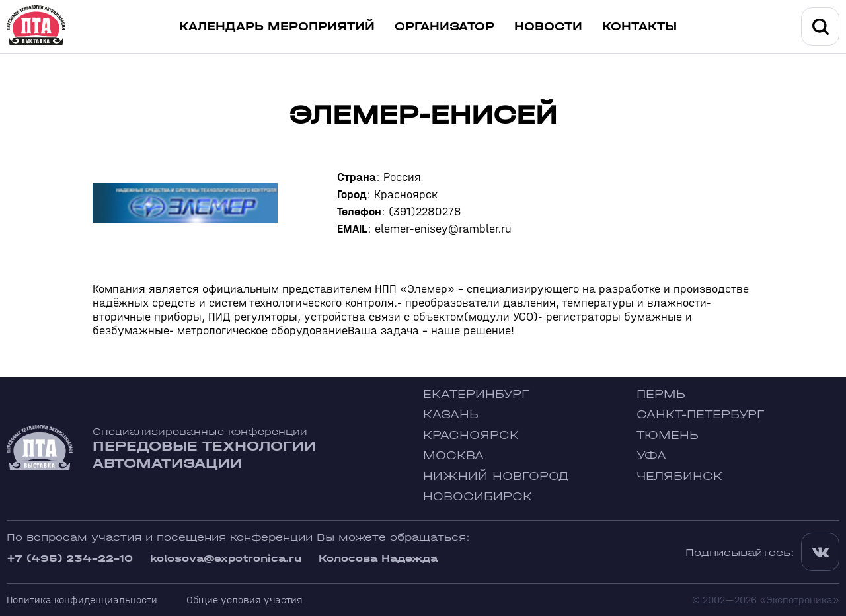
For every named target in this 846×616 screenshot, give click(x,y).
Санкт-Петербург (700, 415)
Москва (453, 456)
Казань (451, 415)
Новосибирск (478, 497)
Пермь (661, 394)
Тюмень (668, 435)
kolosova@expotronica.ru (226, 558)
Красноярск (471, 435)
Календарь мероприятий (277, 27)
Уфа (651, 456)
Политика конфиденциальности (82, 600)
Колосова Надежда (378, 558)
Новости (548, 27)
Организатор (444, 27)
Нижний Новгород (496, 476)
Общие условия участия (245, 600)
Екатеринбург (476, 394)
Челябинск (679, 476)
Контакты (639, 27)
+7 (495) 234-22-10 (70, 558)
